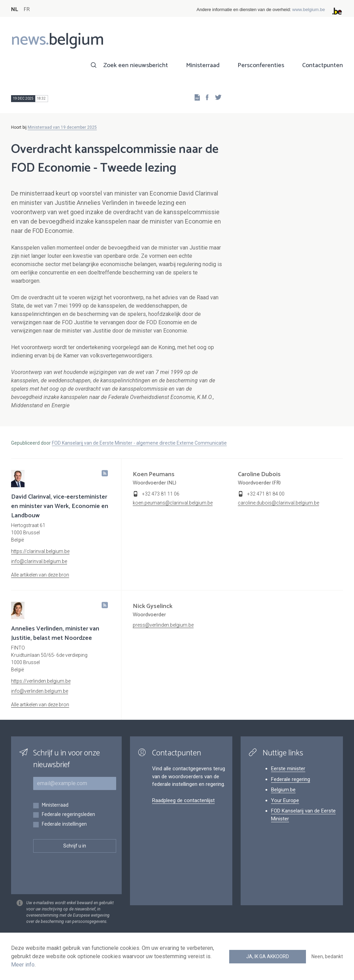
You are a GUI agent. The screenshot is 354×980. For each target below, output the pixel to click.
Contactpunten (323, 65)
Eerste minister (288, 769)
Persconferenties (261, 65)
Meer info (23, 965)
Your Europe (285, 800)
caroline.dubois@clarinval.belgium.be (278, 503)
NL (15, 10)
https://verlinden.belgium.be (41, 681)
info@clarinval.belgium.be (39, 561)
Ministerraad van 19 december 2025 (62, 127)
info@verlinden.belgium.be (40, 691)
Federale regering (291, 779)
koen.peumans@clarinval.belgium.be (173, 503)
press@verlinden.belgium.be (163, 625)
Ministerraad (203, 65)
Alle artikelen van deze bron (40, 575)
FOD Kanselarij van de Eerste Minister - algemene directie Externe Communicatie (139, 443)
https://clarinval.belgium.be (40, 551)
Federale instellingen (64, 824)
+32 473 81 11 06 (161, 494)
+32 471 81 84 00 (266, 494)
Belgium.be (283, 790)
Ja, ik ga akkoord (268, 956)
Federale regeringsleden (68, 815)
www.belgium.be (309, 10)
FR (27, 10)
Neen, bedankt (327, 956)
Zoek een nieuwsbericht (136, 65)
